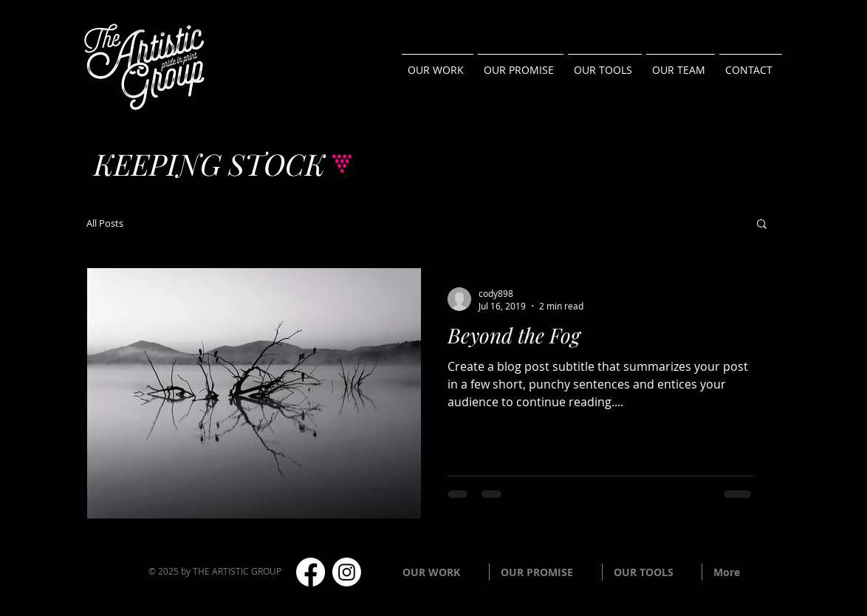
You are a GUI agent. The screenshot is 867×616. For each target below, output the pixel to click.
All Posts (105, 223)
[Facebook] (311, 572)
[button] (762, 225)
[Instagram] (347, 572)
